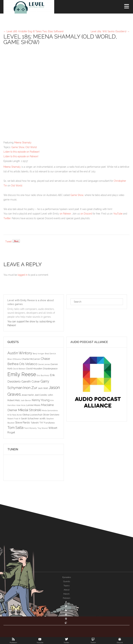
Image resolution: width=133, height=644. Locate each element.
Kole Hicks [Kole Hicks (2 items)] (21, 405)
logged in (23, 275)
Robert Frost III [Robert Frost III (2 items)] (14, 419)
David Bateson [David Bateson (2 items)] (19, 369)
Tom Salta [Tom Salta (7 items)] (15, 428)
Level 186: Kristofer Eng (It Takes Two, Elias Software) (34, 31)
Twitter (7, 218)
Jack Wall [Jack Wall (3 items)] (43, 388)
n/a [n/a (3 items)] (9, 415)
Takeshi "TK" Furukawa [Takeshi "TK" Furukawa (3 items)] (43, 423)
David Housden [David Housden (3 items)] (34, 368)
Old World (31, 147)
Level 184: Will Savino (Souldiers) (110, 31)
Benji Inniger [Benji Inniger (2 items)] (38, 354)
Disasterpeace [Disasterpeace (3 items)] (50, 368)
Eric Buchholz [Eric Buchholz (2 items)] (43, 375)
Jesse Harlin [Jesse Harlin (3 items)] (28, 395)
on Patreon (65, 214)
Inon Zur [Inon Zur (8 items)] (30, 388)
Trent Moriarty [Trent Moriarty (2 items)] (30, 428)
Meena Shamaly (23, 143)
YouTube (118, 214)
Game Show (18, 147)
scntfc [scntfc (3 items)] (43, 418)
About (67, 590)
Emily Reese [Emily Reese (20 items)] (22, 374)
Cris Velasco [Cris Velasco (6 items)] (28, 364)
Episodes (67, 577)
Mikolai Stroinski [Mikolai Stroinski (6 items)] (30, 410)
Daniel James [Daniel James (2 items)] (44, 364)
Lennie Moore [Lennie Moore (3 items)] (33, 405)
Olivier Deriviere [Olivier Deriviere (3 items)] (51, 415)
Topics (66, 586)
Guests (67, 581)
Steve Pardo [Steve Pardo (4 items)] (23, 422)
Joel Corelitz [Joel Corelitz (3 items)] (41, 395)
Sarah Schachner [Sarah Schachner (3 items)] (30, 418)
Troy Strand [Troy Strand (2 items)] (43, 428)
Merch (66, 594)
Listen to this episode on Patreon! (21, 156)
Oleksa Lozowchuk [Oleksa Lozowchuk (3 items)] (32, 415)
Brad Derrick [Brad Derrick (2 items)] (50, 354)
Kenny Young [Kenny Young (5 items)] (41, 400)
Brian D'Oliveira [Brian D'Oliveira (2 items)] (14, 359)
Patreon (67, 598)
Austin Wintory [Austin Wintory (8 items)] (20, 353)
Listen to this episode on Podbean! (21, 152)
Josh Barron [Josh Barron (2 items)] (26, 400)
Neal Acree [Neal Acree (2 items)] (17, 415)
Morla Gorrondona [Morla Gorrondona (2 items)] (50, 410)
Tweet (8, 242)
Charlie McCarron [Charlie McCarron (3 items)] (31, 359)
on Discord (86, 214)
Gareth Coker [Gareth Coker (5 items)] (31, 381)
